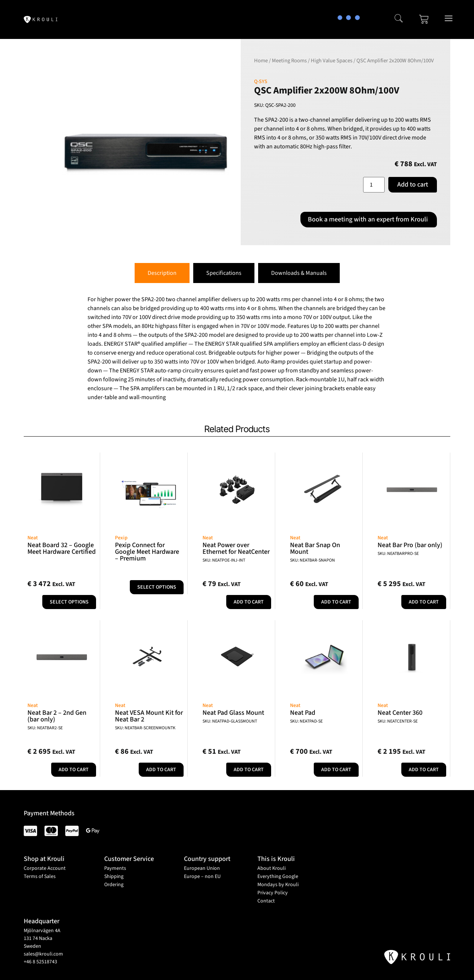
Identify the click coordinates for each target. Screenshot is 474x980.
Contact (266, 901)
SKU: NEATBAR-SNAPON (312, 560)
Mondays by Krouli (278, 885)
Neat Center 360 (400, 713)
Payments (115, 868)
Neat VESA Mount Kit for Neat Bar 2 (149, 716)
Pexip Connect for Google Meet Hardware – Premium (147, 552)
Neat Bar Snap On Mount (315, 548)
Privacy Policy (273, 893)
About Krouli (271, 868)
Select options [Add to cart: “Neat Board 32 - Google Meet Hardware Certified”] (69, 602)
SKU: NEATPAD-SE (306, 721)
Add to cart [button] (249, 602)
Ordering (114, 885)
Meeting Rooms (289, 61)
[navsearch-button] (399, 19)
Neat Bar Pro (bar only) (410, 545)
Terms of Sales (40, 877)
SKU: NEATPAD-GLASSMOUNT (230, 721)
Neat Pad (303, 713)
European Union (202, 868)
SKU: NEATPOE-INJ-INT (224, 560)
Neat (33, 538)
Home (261, 61)
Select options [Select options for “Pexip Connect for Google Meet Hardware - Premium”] (157, 587)
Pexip (121, 538)
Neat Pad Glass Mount (233, 713)
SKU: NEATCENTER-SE (398, 721)
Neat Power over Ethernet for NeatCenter (236, 548)
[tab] (162, 273)
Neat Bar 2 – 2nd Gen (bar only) (57, 716)
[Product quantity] (374, 185)
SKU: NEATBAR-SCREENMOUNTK (145, 728)
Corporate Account (45, 868)
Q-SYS (261, 82)
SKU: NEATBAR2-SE (45, 728)
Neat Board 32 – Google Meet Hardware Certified (62, 548)
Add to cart (413, 185)
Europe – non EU (202, 877)
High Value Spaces (332, 61)
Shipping (114, 877)
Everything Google (278, 877)
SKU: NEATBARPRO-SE (398, 554)
